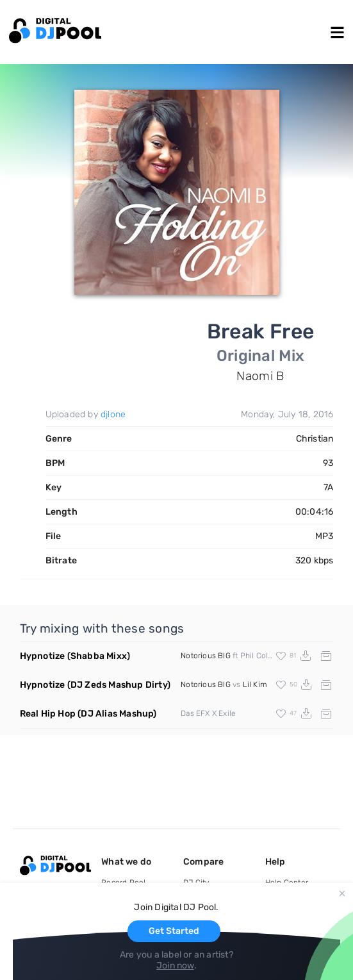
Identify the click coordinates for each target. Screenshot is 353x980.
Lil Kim (255, 685)
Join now (175, 966)
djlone (113, 414)
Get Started (174, 931)
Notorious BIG (206, 656)
